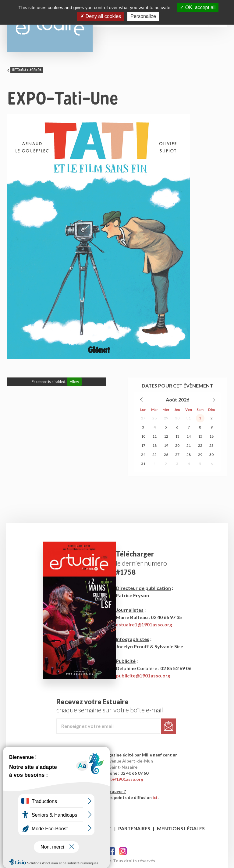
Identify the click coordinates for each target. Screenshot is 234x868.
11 (154, 436)
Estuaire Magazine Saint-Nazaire (50, 26)
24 (143, 455)
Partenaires (134, 828)
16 (211, 436)
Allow (74, 382)
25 (154, 455)
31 (189, 418)
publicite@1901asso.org (143, 675)
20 (177, 445)
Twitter (123, 851)
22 (200, 445)
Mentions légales (181, 828)
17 (143, 445)
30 (177, 418)
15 (200, 436)
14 (189, 436)
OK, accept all (198, 7)
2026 (184, 400)
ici (155, 797)
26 (166, 455)
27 (143, 418)
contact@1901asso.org (120, 779)
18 (154, 445)
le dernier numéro (141, 563)
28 (154, 418)
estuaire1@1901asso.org (144, 624)
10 (143, 436)
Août (171, 400)
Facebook (111, 851)
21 (189, 445)
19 (166, 445)
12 (166, 436)
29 (166, 418)
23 (211, 445)
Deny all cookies (101, 16)
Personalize (143, 16)
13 (177, 436)
